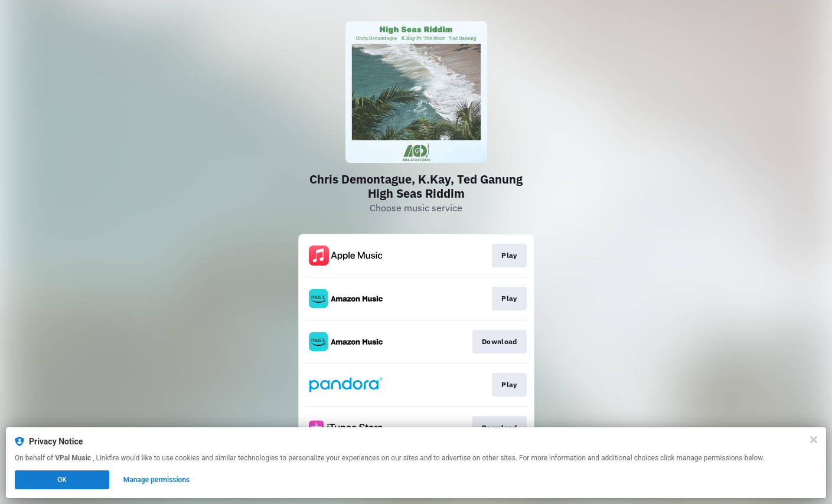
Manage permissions (157, 480)
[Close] (814, 440)
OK (62, 480)
